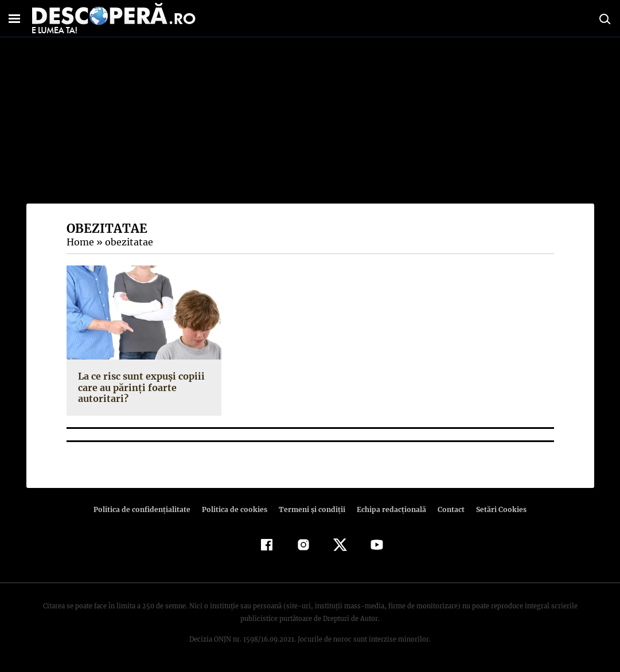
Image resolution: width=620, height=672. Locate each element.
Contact (447, 509)
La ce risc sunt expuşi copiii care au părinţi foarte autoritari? (139, 387)
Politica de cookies (236, 509)
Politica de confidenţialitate (147, 509)
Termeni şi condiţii (311, 509)
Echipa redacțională (388, 509)
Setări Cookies (496, 509)
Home (80, 242)
